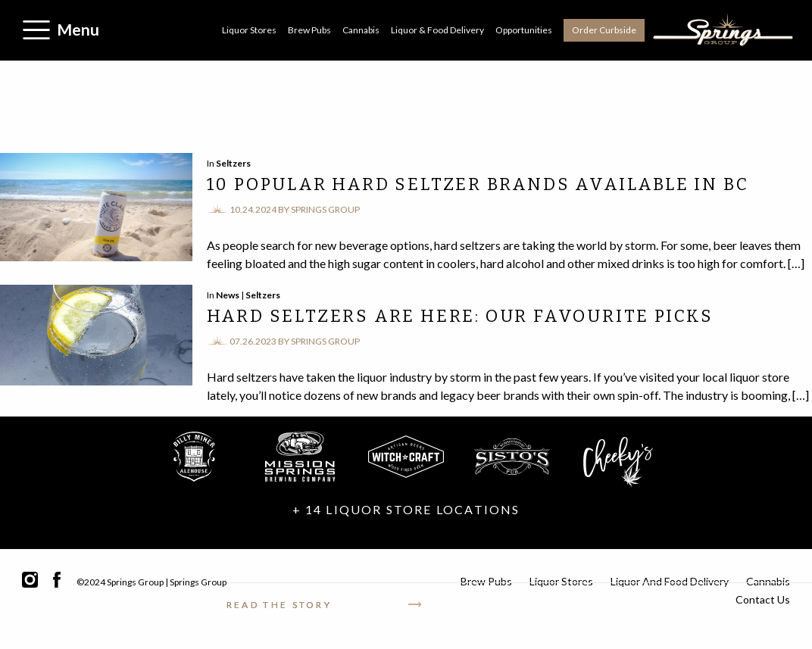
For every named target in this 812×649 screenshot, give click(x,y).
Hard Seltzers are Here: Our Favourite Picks (460, 316)
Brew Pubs (309, 30)
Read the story (279, 605)
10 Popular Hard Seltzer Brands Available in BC (478, 184)
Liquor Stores (249, 30)
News (228, 295)
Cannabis (361, 30)
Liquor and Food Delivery (670, 581)
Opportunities (524, 30)
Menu (78, 29)
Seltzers (233, 163)
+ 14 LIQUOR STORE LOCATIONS (406, 509)
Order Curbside (604, 30)
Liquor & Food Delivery (437, 30)
